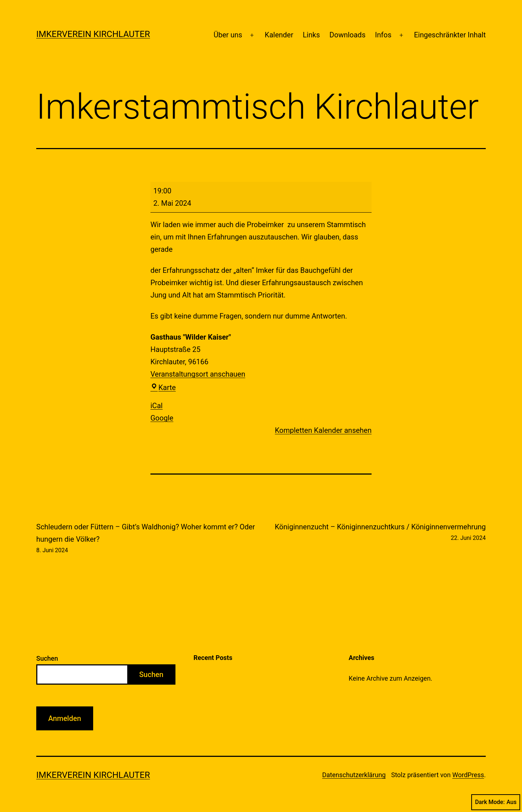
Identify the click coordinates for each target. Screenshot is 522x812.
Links (311, 35)
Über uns (228, 35)
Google (162, 418)
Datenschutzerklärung (354, 775)
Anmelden (65, 718)
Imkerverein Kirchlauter (93, 34)
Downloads (347, 35)
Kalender (279, 35)
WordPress (468, 775)
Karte (163, 387)
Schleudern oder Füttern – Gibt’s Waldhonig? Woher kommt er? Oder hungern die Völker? (147, 539)
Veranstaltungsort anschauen (198, 374)
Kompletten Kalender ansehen (323, 430)
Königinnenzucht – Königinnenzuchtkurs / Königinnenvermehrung (380, 533)
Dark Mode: (496, 802)
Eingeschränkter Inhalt (450, 35)
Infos (383, 35)
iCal (157, 406)
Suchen (47, 658)
